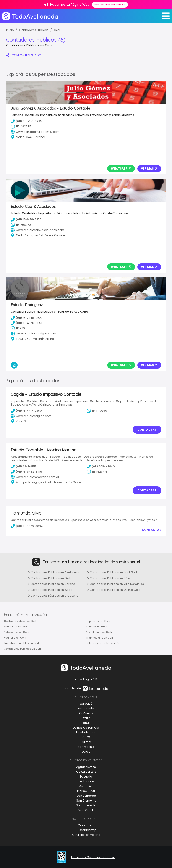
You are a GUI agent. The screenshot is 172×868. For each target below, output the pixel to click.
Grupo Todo (86, 825)
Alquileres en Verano (86, 835)
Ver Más (149, 169)
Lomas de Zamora (86, 728)
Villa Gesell (86, 810)
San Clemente (86, 800)
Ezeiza (86, 718)
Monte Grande (86, 732)
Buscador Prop (86, 830)
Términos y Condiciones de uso (93, 857)
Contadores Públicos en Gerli (49, 578)
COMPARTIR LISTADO (24, 55)
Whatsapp (121, 169)
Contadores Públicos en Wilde (50, 590)
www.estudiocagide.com (31, 416)
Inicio (10, 30)
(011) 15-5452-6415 (26, 472)
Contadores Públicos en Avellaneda (54, 572)
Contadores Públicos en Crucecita (53, 596)
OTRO (86, 737)
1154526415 (97, 472)
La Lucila (86, 776)
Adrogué (86, 704)
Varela (86, 752)
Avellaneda (86, 708)
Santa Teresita (86, 805)
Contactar (147, 430)
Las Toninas (86, 781)
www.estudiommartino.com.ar (35, 477)
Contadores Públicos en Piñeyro (110, 578)
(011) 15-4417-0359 (26, 411)
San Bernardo (86, 796)
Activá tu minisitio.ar (110, 5)
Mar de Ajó (86, 786)
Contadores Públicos (34, 30)
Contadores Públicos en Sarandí (52, 584)
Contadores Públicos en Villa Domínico (116, 584)
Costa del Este (86, 772)
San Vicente (86, 747)
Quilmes (86, 742)
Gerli (57, 30)
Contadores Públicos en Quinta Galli (114, 590)
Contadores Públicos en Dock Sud (112, 572)
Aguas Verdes (86, 767)
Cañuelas (86, 713)
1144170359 (97, 411)
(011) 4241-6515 (24, 466)
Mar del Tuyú (86, 791)
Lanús (86, 723)
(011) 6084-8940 (101, 466)
